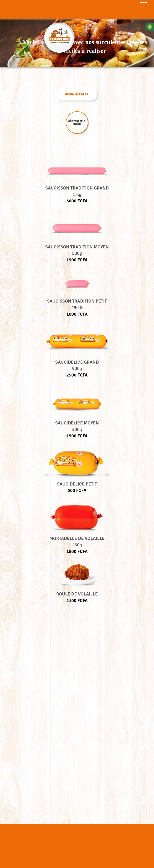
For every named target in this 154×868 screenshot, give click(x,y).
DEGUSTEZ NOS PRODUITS (77, 94)
